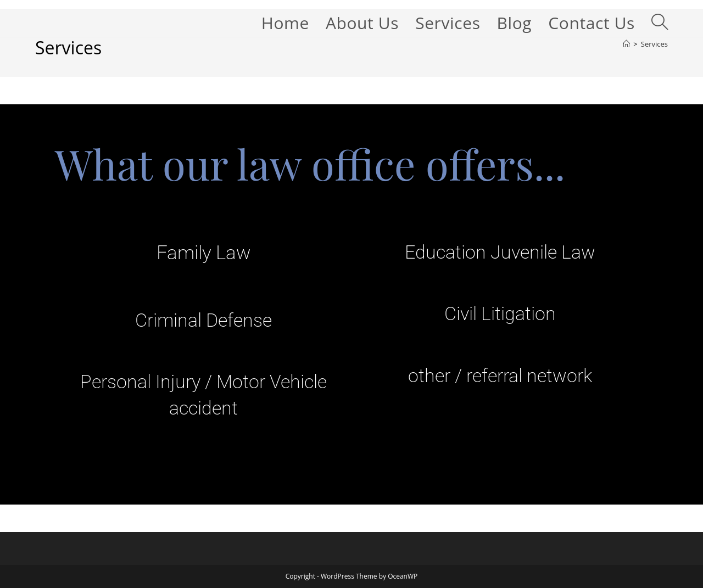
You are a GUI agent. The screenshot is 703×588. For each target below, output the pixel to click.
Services (654, 44)
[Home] (626, 44)
